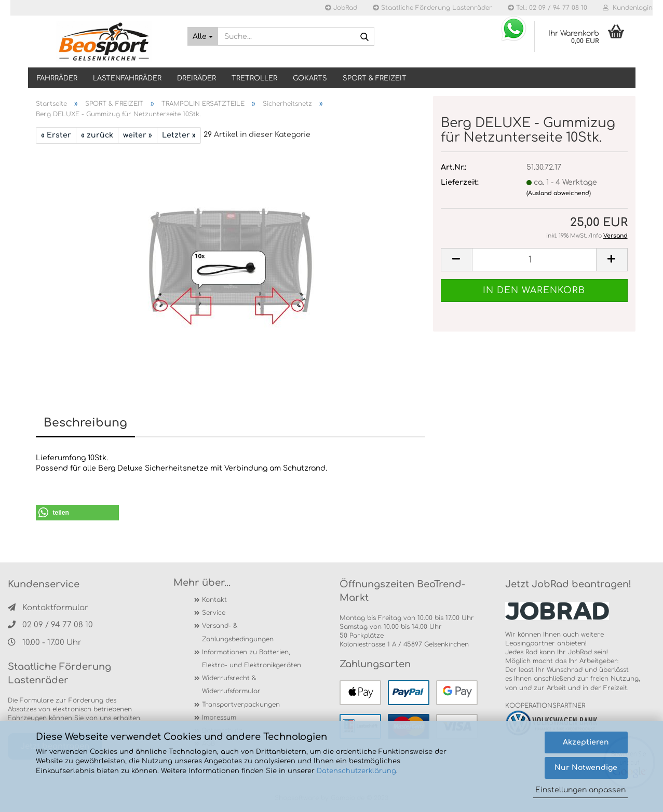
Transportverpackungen (241, 705)
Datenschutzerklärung (356, 771)
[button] (77, 513)
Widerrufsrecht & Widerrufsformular (231, 685)
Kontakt (214, 600)
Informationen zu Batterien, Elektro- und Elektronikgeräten (252, 659)
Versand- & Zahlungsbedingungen (238, 632)
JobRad (341, 8)
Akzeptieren (586, 742)
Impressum (219, 718)
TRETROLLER (254, 78)
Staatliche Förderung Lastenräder (432, 8)
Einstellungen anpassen (580, 790)
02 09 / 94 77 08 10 (50, 625)
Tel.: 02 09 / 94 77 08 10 (547, 8)
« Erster (56, 135)
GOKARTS (310, 78)
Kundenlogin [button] (628, 8)
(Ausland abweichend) (559, 193)
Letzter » (179, 135)
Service (214, 613)
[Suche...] (203, 36)
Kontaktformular (48, 608)
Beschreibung (85, 423)
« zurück (97, 135)
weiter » (138, 135)
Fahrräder (57, 78)
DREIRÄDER (197, 78)
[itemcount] (534, 260)
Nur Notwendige (586, 768)
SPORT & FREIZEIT (375, 78)
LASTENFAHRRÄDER (127, 78)
